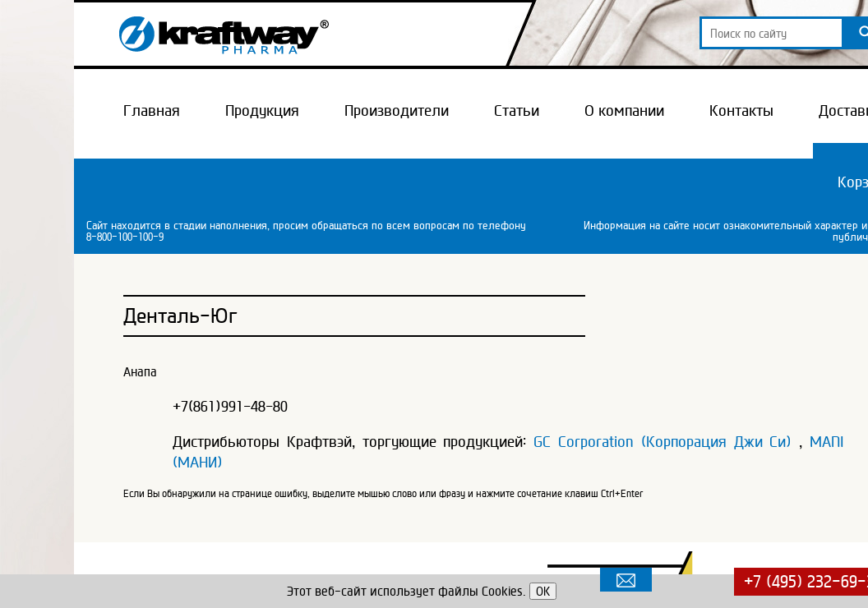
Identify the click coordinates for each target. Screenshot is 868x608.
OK (543, 591)
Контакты (741, 110)
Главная (152, 110)
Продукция (262, 110)
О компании (624, 110)
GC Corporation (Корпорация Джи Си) (663, 441)
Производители (397, 110)
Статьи (517, 110)
